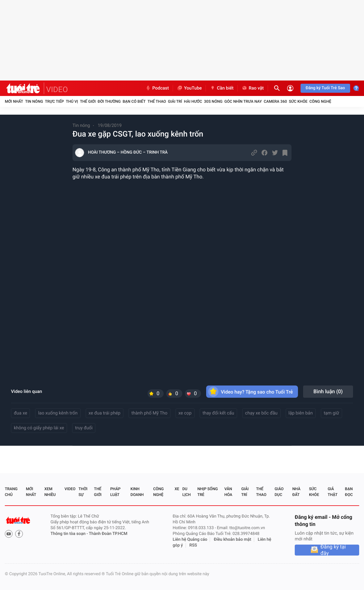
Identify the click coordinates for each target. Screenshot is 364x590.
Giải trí (175, 101)
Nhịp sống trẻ (208, 492)
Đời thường (109, 101)
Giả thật (332, 492)
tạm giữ (331, 413)
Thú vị (72, 101)
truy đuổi (84, 428)
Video (70, 489)
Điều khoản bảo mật (233, 540)
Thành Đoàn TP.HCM (108, 534)
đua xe (20, 413)
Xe (177, 489)
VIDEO (57, 90)
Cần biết (222, 88)
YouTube (189, 88)
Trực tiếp (55, 101)
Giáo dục (279, 492)
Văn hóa (228, 492)
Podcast (157, 88)
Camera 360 (275, 101)
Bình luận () (328, 391)
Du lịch (187, 492)
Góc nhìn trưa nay (243, 101)
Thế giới (88, 101)
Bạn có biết (134, 101)
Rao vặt (253, 88)
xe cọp (185, 413)
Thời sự (83, 492)
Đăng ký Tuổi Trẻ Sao (325, 88)
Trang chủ (11, 492)
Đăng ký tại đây (333, 550)
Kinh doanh (137, 492)
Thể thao (157, 101)
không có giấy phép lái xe (39, 428)
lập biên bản (301, 413)
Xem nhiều (50, 492)
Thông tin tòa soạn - (70, 534)
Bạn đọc (349, 492)
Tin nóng (34, 101)
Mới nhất (14, 101)
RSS (193, 545)
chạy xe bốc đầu (261, 413)
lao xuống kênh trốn (58, 413)
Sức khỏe (298, 101)
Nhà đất (296, 492)
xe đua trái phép (105, 413)
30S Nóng (213, 101)
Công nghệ (320, 101)
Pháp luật (115, 492)
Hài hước (193, 101)
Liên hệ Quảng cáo (190, 540)
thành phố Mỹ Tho (149, 413)
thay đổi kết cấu (218, 413)
